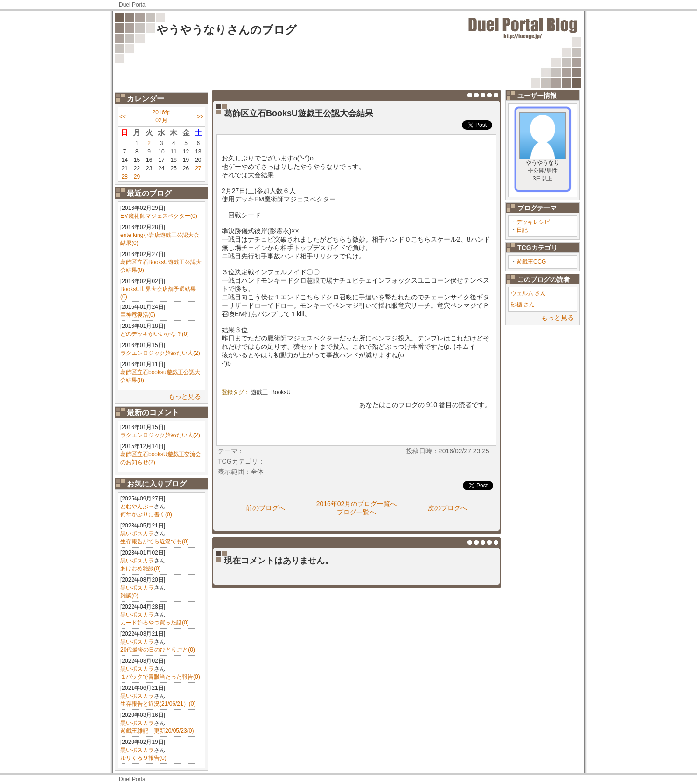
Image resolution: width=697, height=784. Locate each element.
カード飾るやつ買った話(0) (155, 623)
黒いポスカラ (137, 534)
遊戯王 (259, 392)
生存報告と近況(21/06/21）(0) (158, 704)
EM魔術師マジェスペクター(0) (159, 216)
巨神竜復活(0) (138, 315)
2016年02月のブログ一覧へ (357, 504)
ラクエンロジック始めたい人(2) (160, 353)
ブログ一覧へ (356, 512)
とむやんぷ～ (137, 506)
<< (123, 117)
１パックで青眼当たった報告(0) (160, 677)
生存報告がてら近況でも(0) (155, 541)
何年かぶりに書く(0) (146, 514)
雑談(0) (129, 596)
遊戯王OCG (531, 262)
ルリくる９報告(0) (143, 758)
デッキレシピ (533, 222)
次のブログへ (447, 508)
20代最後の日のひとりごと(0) (158, 650)
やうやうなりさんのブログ (227, 30)
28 (124, 177)
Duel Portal (133, 5)
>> (200, 117)
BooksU (281, 392)
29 (137, 177)
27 (198, 168)
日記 (522, 230)
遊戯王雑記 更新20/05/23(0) (157, 731)
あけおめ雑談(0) (141, 569)
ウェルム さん (528, 293)
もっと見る (185, 396)
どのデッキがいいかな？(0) (155, 334)
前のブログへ (265, 508)
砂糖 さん (523, 305)
